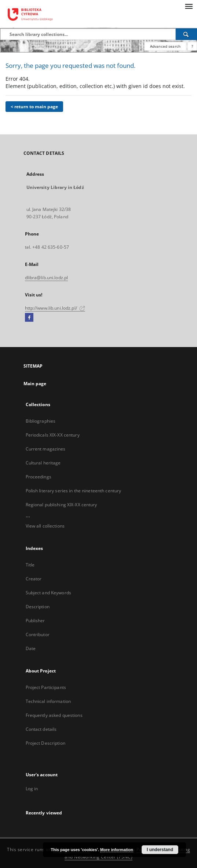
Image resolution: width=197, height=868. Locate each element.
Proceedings (39, 477)
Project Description (45, 743)
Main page (35, 384)
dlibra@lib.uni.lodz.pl (47, 278)
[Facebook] (29, 318)
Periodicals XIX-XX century (53, 435)
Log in (32, 789)
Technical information (48, 701)
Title (30, 565)
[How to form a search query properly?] (192, 46)
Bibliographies (41, 421)
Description (38, 607)
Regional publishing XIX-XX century (61, 505)
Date (31, 648)
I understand (160, 850)
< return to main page (34, 107)
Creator (34, 579)
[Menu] (189, 6)
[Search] (186, 34)
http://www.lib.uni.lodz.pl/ (55, 308)
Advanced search (165, 46)
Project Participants (46, 687)
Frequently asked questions (54, 715)
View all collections (45, 526)
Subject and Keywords (48, 593)
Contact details (41, 729)
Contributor (38, 634)
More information (117, 850)
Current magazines (46, 449)
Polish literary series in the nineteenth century (74, 491)
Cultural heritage (43, 463)
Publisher (35, 621)
